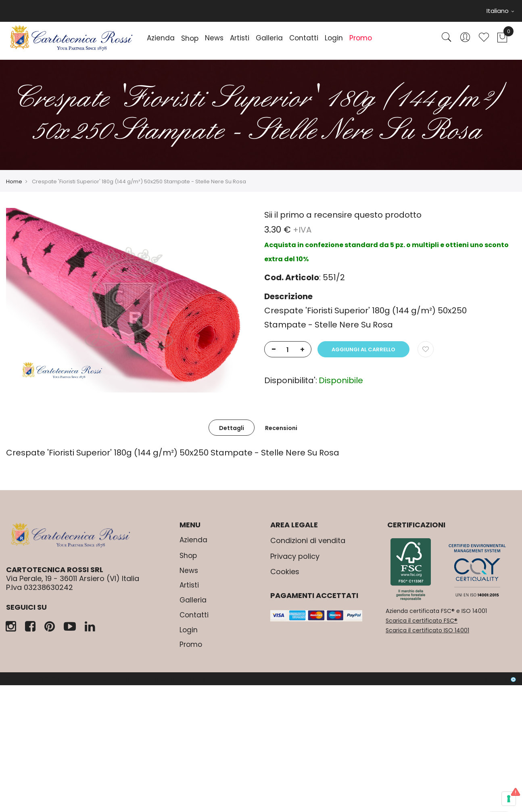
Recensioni (281, 428)
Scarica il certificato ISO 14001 (427, 630)
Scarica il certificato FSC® (422, 621)
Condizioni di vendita (308, 540)
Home (14, 181)
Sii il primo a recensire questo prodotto (343, 215)
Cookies (285, 572)
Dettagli (232, 428)
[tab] (232, 428)
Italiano (500, 11)
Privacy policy (295, 556)
